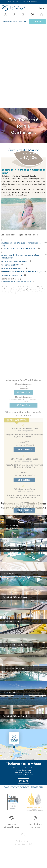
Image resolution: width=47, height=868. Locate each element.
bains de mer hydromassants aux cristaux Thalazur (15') (20, 256)
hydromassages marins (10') (15, 261)
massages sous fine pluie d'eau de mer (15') (23, 272)
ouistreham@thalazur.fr (24, 775)
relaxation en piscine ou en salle (16, 282)
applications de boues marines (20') (20, 248)
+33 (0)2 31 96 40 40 (23, 772)
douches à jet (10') (11, 265)
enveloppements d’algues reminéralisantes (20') (21, 244)
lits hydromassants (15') (13, 268)
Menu (40, 8)
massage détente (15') (13, 275)
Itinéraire (24, 781)
